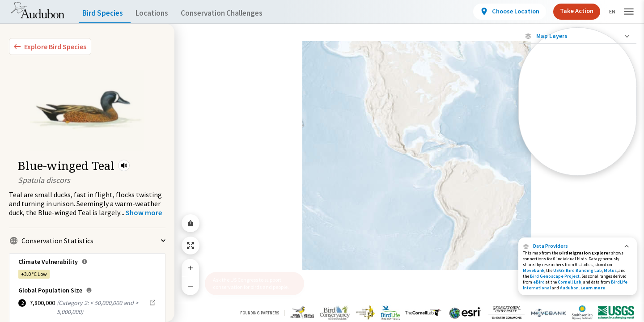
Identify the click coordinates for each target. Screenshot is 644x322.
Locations (160, 13)
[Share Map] (191, 223)
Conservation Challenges (236, 13)
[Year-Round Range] (578, 169)
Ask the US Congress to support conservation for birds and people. (251, 283)
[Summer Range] (578, 139)
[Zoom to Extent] (191, 246)
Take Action (569, 11)
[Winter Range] (578, 154)
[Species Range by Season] (578, 124)
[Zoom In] (191, 268)
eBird (539, 282)
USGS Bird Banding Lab (578, 270)
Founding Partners (260, 313)
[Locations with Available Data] (578, 93)
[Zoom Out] (191, 286)
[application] (322, 161)
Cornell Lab (570, 282)
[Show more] (144, 212)
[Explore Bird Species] (50, 47)
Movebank (534, 270)
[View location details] (502, 12)
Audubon (569, 288)
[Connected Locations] (578, 108)
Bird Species (105, 13)
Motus (610, 270)
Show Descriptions (578, 178)
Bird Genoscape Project (555, 276)
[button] (124, 165)
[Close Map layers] (578, 36)
